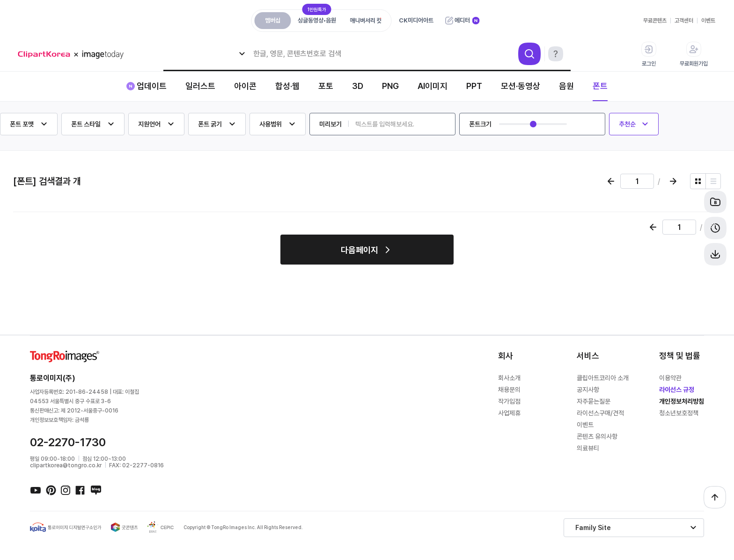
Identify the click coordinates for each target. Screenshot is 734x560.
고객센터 (684, 21)
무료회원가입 (694, 54)
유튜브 (36, 490)
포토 (326, 86)
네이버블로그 (95, 490)
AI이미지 (433, 86)
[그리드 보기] (698, 181)
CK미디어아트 (416, 20)
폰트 (600, 86)
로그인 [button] (649, 54)
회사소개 (509, 378)
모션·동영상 (521, 86)
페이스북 (81, 490)
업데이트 (152, 86)
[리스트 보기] (713, 181)
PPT (474, 86)
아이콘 (245, 86)
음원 (566, 86)
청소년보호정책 (679, 413)
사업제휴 (509, 413)
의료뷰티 (588, 448)
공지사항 (588, 390)
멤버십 (273, 20)
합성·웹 (287, 86)
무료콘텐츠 (655, 21)
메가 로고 (74, 55)
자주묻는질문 (594, 401)
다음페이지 (360, 250)
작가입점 (509, 401)
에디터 (462, 20)
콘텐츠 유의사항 (597, 436)
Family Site (593, 528)
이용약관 (670, 378)
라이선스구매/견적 (600, 413)
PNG (390, 86)
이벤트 (708, 21)
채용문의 (509, 390)
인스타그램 (66, 490)
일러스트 (200, 86)
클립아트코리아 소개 (603, 378)
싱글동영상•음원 (317, 18)
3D (358, 86)
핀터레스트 (51, 490)
